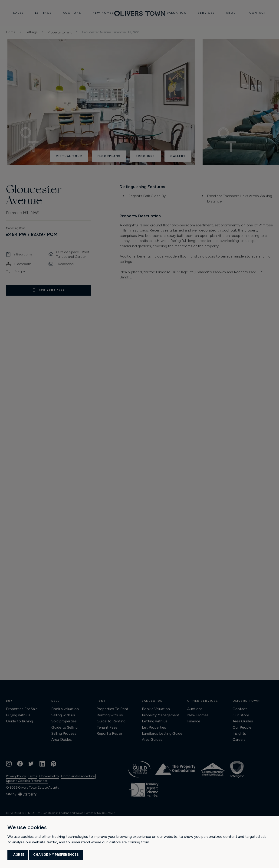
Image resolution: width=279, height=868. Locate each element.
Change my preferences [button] (56, 855)
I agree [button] (18, 855)
